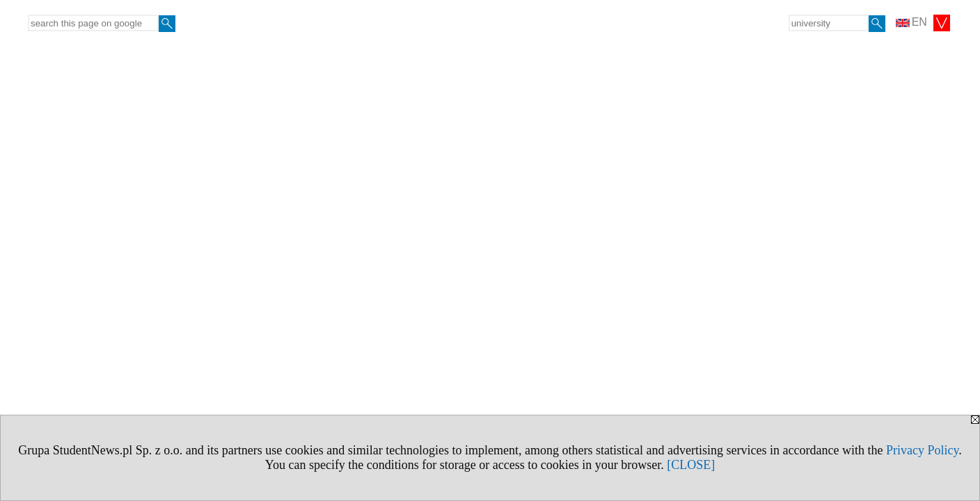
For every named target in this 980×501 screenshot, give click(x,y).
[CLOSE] (691, 465)
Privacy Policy (922, 450)
